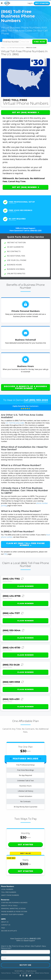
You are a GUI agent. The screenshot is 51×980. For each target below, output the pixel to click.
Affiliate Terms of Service (42, 973)
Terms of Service (6, 973)
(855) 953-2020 (39, 400)
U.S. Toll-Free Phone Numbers (16, 48)
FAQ (6, 554)
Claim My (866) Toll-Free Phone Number (25, 545)
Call (36, 400)
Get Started (41, 3)
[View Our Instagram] (23, 976)
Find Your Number (11, 42)
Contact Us (6, 925)
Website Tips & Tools (9, 906)
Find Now (40, 42)
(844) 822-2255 (36, 231)
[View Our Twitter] (30, 976)
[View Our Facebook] (20, 976)
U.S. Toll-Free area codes (15, 423)
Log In (29, 3)
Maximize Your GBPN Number (12, 915)
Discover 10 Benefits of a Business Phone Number (25, 387)
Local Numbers (7, 889)
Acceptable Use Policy (27, 973)
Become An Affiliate (9, 931)
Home (3, 48)
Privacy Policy (16, 973)
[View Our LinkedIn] (26, 976)
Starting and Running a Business (14, 903)
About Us (5, 922)
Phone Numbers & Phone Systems (14, 912)
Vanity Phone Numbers (10, 895)
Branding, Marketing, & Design (13, 909)
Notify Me (25, 965)
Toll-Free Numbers (9, 892)
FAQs (3, 928)
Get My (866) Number (26, 113)
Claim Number (25, 586)
